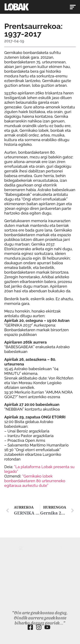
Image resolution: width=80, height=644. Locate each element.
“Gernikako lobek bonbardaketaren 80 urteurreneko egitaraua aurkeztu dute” (35, 481)
